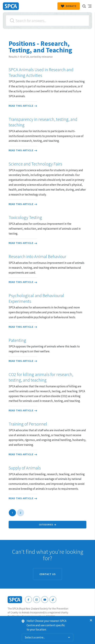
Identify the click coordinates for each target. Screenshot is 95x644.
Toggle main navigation (90, 6)
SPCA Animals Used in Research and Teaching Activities (41, 72)
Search (12, 21)
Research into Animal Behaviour (37, 257)
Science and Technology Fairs (35, 164)
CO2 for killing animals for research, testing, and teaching (41, 377)
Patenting (17, 340)
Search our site (84, 6)
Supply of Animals (25, 468)
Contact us (48, 574)
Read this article (23, 106)
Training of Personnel (28, 424)
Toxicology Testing (25, 217)
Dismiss (91, 620)
